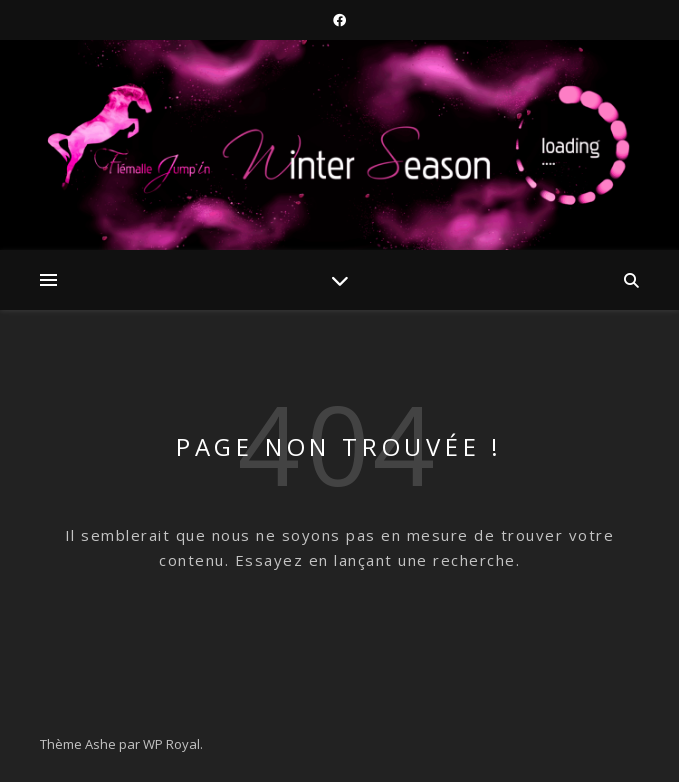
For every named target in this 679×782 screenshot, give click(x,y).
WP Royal (171, 744)
